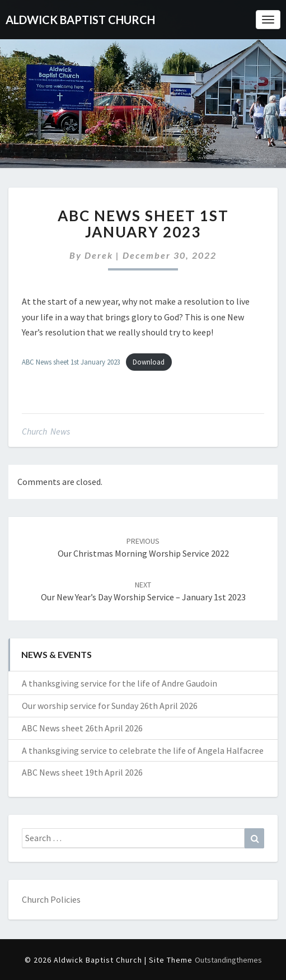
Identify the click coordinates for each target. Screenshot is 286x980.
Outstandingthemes (228, 960)
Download (149, 362)
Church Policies (51, 899)
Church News (46, 431)
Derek (99, 255)
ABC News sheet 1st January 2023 (71, 362)
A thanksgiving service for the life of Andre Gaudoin (119, 683)
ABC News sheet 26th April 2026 (82, 728)
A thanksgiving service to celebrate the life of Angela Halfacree (143, 750)
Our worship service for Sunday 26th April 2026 (110, 706)
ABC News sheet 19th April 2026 (82, 772)
